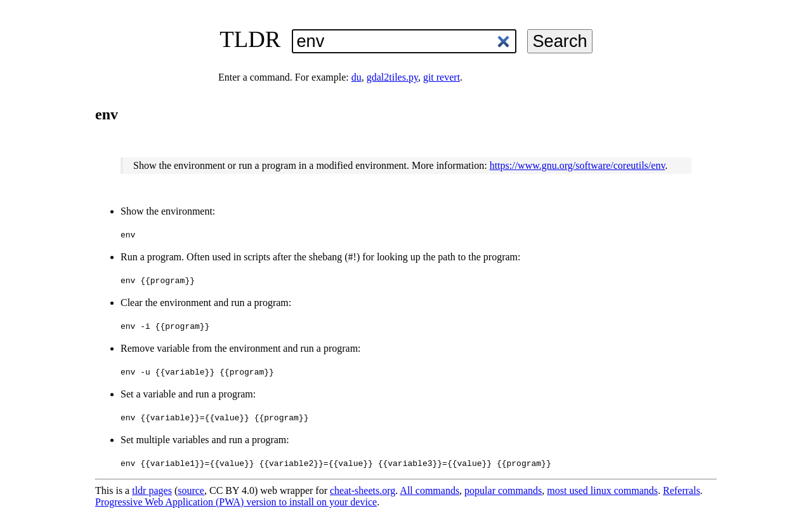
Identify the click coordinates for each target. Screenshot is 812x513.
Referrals (682, 490)
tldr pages (152, 490)
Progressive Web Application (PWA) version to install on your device (236, 502)
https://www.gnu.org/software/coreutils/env (578, 165)
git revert (442, 77)
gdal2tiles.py (392, 77)
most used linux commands (602, 490)
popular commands (503, 490)
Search (560, 41)
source (191, 490)
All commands (429, 490)
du (357, 77)
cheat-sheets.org (363, 490)
